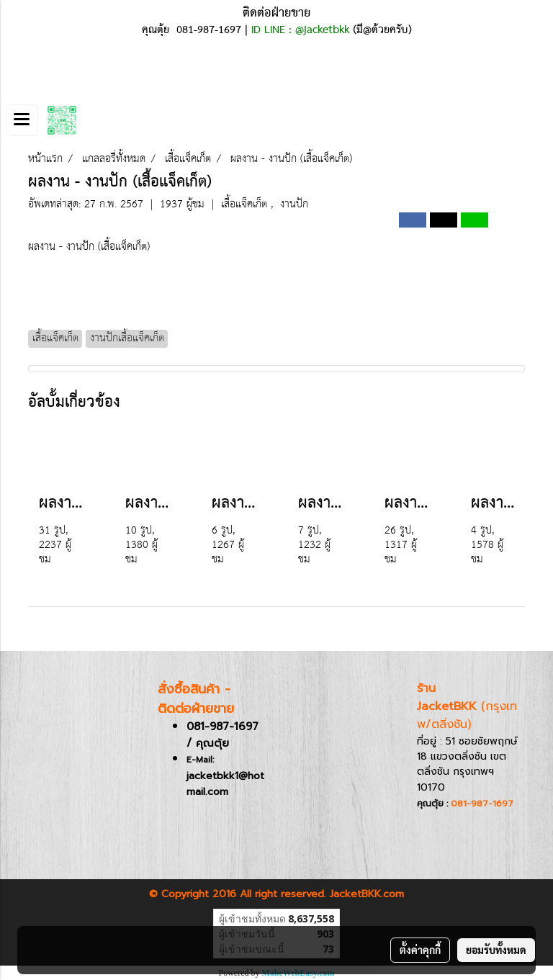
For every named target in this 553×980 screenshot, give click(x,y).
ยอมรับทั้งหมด (496, 950)
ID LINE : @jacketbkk (300, 30)
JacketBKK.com (367, 894)
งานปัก (294, 204)
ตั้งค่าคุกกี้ (420, 950)
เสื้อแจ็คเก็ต (246, 204)
